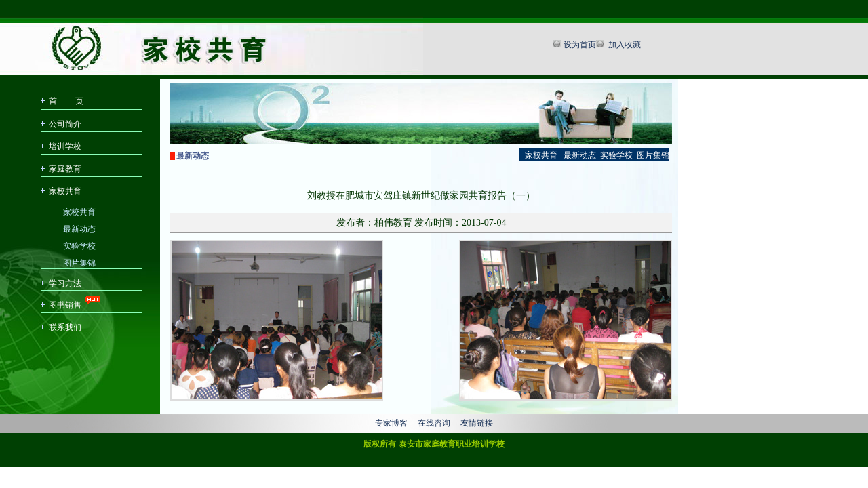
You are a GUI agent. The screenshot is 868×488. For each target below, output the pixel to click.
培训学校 (65, 146)
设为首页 (580, 45)
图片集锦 (79, 262)
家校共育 (65, 191)
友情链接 (477, 423)
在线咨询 (434, 423)
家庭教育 (65, 169)
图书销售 (65, 305)
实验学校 (79, 245)
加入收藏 (624, 45)
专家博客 (391, 423)
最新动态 (79, 228)
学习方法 (65, 283)
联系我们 (65, 327)
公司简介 (65, 124)
